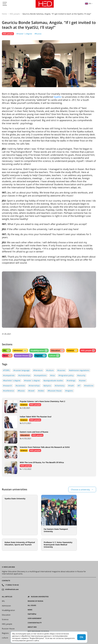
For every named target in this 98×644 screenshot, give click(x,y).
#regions (69, 391)
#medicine (89, 386)
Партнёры (32, 614)
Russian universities (40, 597)
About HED (32, 627)
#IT (79, 386)
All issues (32, 605)
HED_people (15, 14)
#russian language (22, 370)
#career (82, 380)
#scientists (20, 386)
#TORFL (6, 370)
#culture (50, 370)
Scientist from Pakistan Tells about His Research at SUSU (45, 447)
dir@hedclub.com (12, 589)
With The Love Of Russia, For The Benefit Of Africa (42, 462)
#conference (9, 391)
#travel (31, 391)
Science (72, 350)
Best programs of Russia (38, 631)
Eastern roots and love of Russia (34, 432)
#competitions (40, 375)
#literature (38, 370)
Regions (40, 356)
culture (54, 356)
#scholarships (24, 375)
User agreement (35, 618)
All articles (7, 597)
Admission (20, 350)
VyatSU (57, 97)
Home (4, 14)
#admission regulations (79, 370)
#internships (34, 386)
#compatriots (9, 375)
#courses (61, 370)
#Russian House (55, 391)
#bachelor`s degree (12, 380)
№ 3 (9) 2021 (25, 408)
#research (8, 386)
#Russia (38, 34)
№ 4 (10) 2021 (26, 438)
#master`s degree (24, 34)
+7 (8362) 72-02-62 (12, 585)
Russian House (23, 356)
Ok (81, 637)
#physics (47, 386)
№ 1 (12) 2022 (26, 469)
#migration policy (66, 375)
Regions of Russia (35, 601)
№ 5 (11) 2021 (26, 423)
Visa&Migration (39, 350)
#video (41, 391)
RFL (6, 350)
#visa (53, 375)
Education (57, 350)
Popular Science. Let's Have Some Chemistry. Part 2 (42, 401)
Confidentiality (35, 623)
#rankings (71, 380)
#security (81, 375)
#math (71, 386)
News (7, 356)
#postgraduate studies (53, 380)
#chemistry (60, 386)
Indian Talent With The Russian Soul (36, 417)
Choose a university (80, 490)
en (88, 3)
